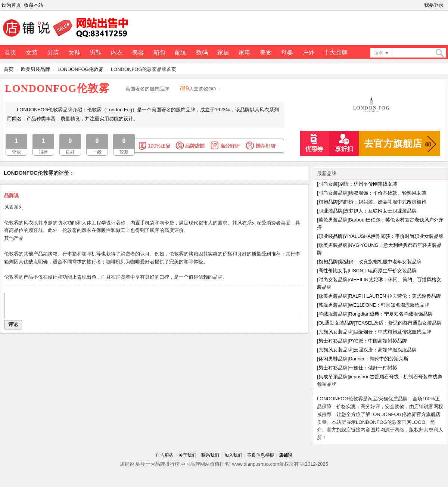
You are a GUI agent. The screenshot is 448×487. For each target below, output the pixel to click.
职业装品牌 (331, 211)
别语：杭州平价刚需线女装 (368, 184)
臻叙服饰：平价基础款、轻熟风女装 (388, 193)
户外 (308, 52)
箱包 (159, 52)
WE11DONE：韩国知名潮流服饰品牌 (389, 305)
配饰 (181, 52)
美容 (138, 52)
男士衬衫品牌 (333, 341)
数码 (202, 52)
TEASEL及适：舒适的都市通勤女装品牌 (399, 323)
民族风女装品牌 (335, 332)
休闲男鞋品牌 (333, 359)
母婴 (287, 52)
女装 (32, 52)
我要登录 (434, 5)
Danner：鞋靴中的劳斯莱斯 (379, 359)
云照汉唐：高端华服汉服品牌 (385, 350)
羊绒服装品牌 (333, 314)
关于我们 (187, 455)
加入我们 (233, 455)
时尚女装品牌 (333, 193)
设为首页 (11, 5)
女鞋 (74, 52)
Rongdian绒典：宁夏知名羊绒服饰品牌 (391, 314)
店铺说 (286, 455)
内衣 (117, 52)
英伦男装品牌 (333, 220)
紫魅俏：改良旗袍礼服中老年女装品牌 (380, 262)
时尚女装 (328, 184)
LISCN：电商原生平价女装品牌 (382, 271)
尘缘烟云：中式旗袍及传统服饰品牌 (392, 332)
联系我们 (210, 455)
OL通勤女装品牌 (336, 323)
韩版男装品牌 (333, 305)
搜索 (379, 53)
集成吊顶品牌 (333, 377)
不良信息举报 (261, 455)
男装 (53, 52)
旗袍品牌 (328, 202)
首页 (10, 52)
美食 (266, 52)
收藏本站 (34, 5)
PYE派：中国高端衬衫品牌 (378, 341)
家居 (223, 52)
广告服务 (165, 455)
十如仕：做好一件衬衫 (373, 368)
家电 (245, 52)
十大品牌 (336, 52)
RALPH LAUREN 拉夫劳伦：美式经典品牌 (395, 296)
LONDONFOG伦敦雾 (80, 69)
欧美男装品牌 (35, 69)
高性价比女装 (333, 271)
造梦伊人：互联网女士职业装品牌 (380, 211)
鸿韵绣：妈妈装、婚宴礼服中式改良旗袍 (383, 202)
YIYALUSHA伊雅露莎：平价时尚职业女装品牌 (394, 236)
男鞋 (96, 52)
